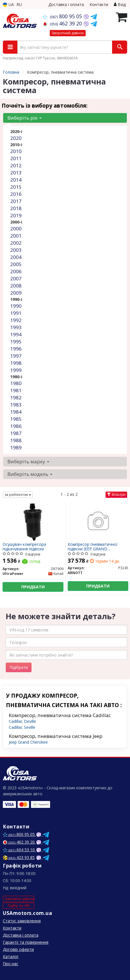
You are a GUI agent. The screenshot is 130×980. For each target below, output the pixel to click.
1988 (16, 440)
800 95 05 (63, 16)
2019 (16, 215)
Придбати (33, 587)
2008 (16, 286)
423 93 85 (19, 857)
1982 (16, 398)
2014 (16, 180)
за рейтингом (18, 495)
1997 (16, 356)
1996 (16, 349)
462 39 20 (63, 23)
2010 (16, 151)
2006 (16, 271)
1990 (16, 306)
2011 (16, 158)
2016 (16, 194)
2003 (16, 250)
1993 (16, 327)
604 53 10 (19, 850)
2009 (16, 293)
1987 (16, 433)
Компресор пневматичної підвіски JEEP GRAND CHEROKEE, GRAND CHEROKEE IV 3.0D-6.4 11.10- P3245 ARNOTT (97, 547)
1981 (16, 390)
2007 (16, 278)
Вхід (120, 4)
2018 (16, 208)
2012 (16, 165)
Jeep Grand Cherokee (28, 742)
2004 (16, 257)
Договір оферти (18, 949)
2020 (16, 138)
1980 (16, 383)
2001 (16, 236)
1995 (16, 342)
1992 (16, 320)
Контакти (99, 4)
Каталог (11, 956)
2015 (16, 187)
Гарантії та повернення (26, 942)
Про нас (11, 964)
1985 (16, 419)
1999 (16, 370)
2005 (16, 264)
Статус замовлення (22, 921)
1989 (16, 447)
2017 (16, 201)
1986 (16, 426)
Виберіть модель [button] (30, 474)
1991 (16, 313)
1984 (16, 412)
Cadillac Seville (22, 727)
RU (19, 4)
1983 (16, 405)
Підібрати (19, 667)
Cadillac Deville (22, 721)
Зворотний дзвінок (68, 33)
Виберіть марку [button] (28, 461)
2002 (16, 243)
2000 (16, 229)
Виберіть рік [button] (24, 118)
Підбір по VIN (19, 906)
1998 (16, 363)
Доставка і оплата (66, 4)
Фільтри (116, 495)
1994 (16, 334)
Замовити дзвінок (19, 899)
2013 (16, 173)
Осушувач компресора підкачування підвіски (24, 547)
